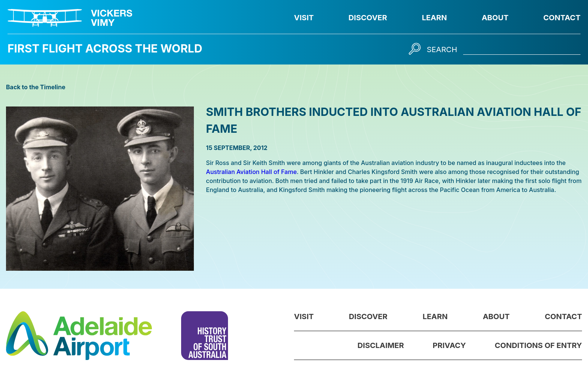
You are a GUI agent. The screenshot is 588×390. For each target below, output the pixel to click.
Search (442, 49)
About (495, 18)
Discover (368, 18)
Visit (304, 18)
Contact (562, 18)
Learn (434, 18)
